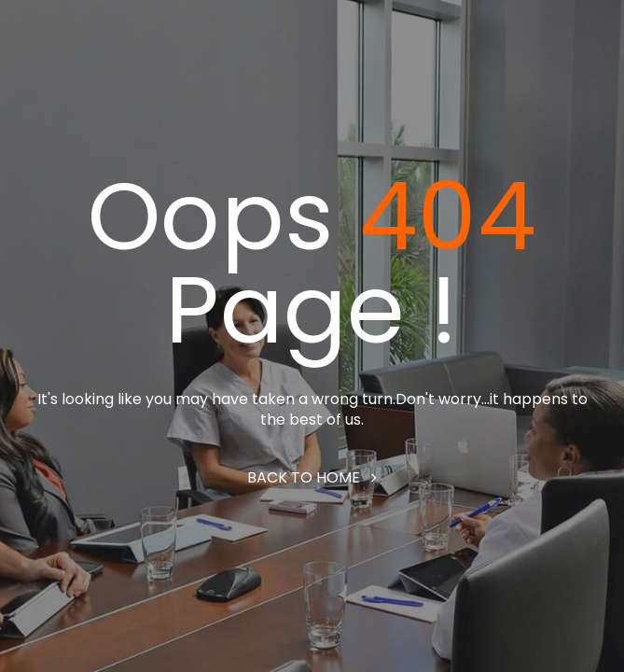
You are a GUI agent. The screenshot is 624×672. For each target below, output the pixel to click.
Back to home (312, 477)
